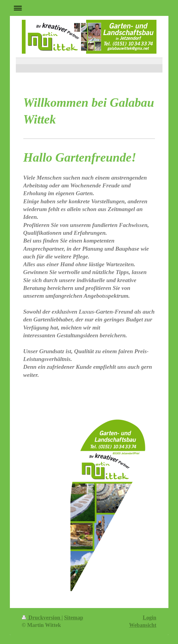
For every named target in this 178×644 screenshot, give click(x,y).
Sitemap (74, 618)
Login (150, 618)
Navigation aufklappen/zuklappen (89, 8)
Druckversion (42, 618)
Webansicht (143, 625)
